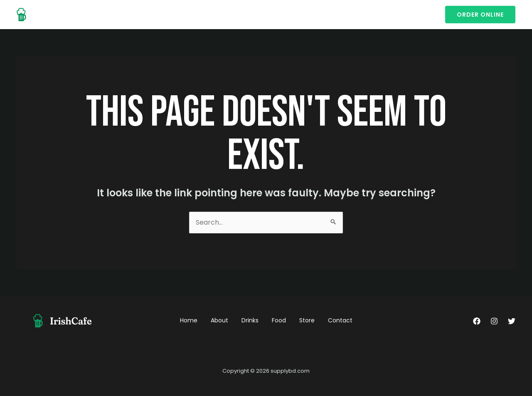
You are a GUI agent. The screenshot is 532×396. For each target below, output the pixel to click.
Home (98, 15)
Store (210, 15)
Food (183, 15)
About (127, 15)
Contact (241, 15)
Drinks (156, 15)
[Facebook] (477, 321)
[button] (480, 15)
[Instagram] (494, 321)
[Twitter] (512, 321)
